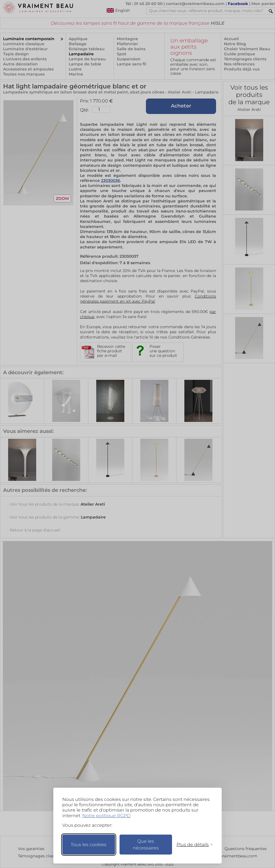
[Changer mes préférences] (192, 845)
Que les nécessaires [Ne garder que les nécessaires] (146, 845)
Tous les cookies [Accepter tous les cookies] (89, 845)
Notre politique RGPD (106, 816)
